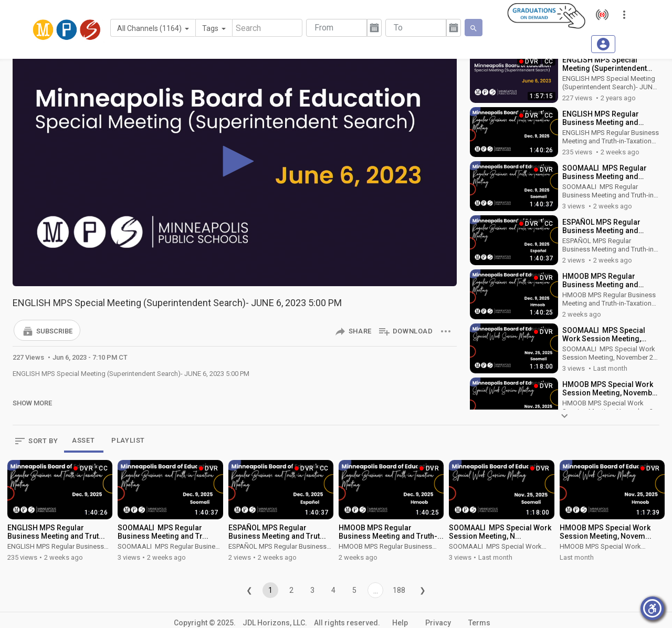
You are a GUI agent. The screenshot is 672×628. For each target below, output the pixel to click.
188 (399, 590)
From (324, 28)
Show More (32, 403)
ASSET (83, 440)
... (376, 591)
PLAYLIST (128, 440)
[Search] (267, 28)
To (398, 28)
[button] (47, 330)
